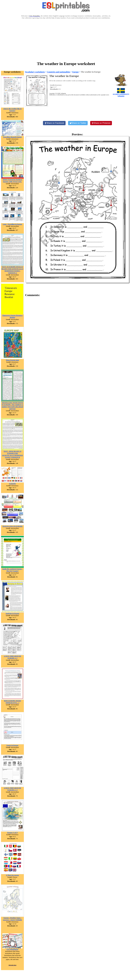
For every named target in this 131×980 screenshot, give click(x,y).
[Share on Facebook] (54, 123)
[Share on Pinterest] (101, 123)
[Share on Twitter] (78, 123)
